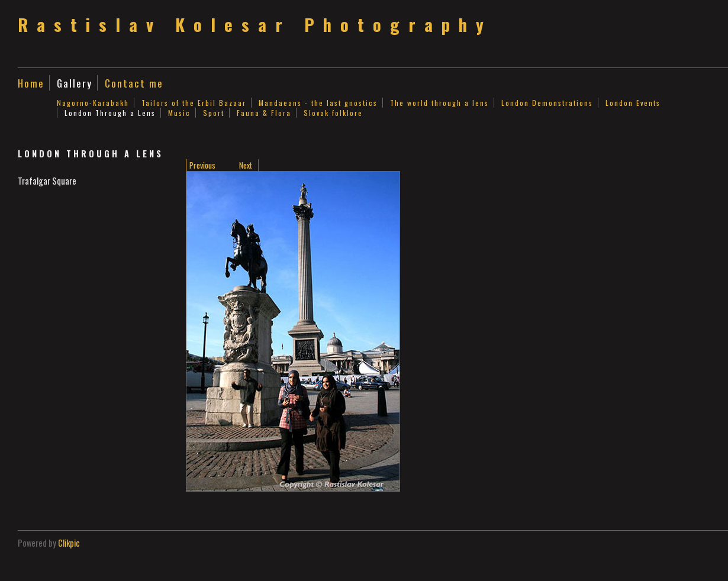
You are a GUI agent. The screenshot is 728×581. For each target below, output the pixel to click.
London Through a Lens (110, 113)
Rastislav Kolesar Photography (255, 24)
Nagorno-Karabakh (93, 103)
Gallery (75, 83)
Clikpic (69, 543)
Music (179, 113)
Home (31, 83)
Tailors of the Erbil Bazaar (194, 103)
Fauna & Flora (264, 113)
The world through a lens (439, 103)
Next (246, 165)
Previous (202, 165)
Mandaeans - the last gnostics (318, 103)
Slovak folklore (333, 113)
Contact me (134, 83)
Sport (214, 113)
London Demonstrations (547, 103)
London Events (633, 103)
